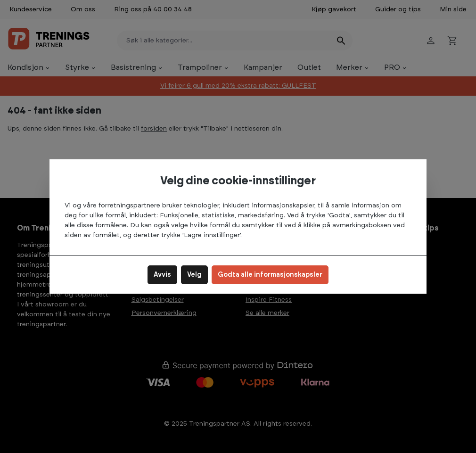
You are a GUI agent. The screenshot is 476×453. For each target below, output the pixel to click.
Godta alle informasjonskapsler (270, 275)
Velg (194, 275)
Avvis (162, 275)
